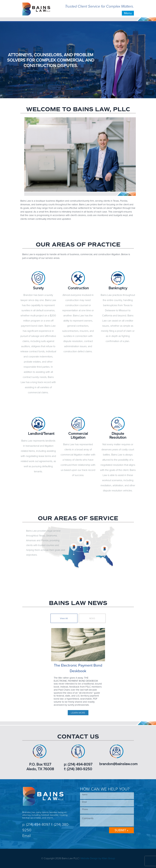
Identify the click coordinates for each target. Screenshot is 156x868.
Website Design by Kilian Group (98, 858)
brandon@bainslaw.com (118, 764)
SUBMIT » (121, 830)
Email (27, 836)
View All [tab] (64, 618)
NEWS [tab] (92, 618)
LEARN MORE (78, 713)
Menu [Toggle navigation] (128, 13)
